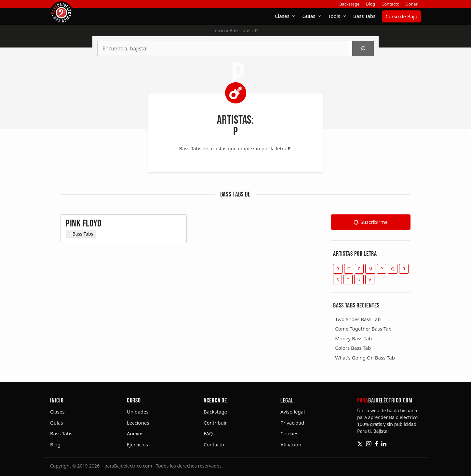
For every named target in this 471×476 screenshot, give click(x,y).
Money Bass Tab (353, 338)
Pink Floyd (84, 228)
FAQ (208, 433)
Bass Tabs (364, 16)
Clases (287, 16)
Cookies (289, 433)
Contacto (390, 4)
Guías (314, 16)
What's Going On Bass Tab (365, 358)
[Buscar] (363, 48)
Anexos (135, 433)
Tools (339, 16)
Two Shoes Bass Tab (358, 319)
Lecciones (138, 423)
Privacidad (292, 423)
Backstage (349, 4)
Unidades (138, 412)
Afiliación (291, 444)
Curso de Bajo (401, 16)
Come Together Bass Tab (363, 329)
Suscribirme (374, 222)
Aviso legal (293, 412)
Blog (370, 4)
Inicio (219, 30)
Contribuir (215, 423)
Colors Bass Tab (353, 348)
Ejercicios (137, 444)
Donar (411, 4)
